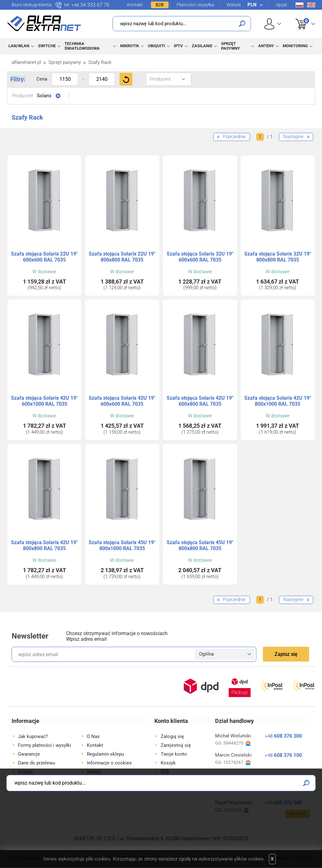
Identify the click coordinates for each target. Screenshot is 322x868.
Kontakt (135, 5)
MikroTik (130, 46)
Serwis (94, 772)
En (311, 5)
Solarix (44, 96)
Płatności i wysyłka (195, 5)
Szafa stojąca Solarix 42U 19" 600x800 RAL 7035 (200, 401)
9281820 (236, 810)
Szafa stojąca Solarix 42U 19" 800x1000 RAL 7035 (278, 401)
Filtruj (126, 79)
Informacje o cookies (109, 763)
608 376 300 (283, 736)
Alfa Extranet (44, 23)
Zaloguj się (172, 736)
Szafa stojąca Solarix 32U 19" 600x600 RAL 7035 (200, 257)
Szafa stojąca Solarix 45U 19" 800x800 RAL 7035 (200, 545)
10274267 (237, 762)
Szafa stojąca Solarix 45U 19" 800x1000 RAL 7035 (122, 545)
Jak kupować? (33, 736)
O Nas (93, 736)
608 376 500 (283, 803)
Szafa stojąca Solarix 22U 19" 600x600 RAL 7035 (44, 257)
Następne (293, 137)
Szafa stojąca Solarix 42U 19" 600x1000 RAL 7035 (44, 401)
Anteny (266, 46)
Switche (47, 46)
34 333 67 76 (90, 5)
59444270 (237, 743)
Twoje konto (174, 754)
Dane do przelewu (36, 763)
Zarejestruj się (176, 745)
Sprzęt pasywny (230, 46)
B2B (160, 5)
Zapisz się (286, 654)
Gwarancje (29, 754)
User (273, 24)
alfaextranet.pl (26, 62)
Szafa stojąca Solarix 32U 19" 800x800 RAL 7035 (278, 257)
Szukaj (242, 24)
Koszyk (301, 17)
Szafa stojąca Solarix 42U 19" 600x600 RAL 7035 (122, 401)
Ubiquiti (156, 46)
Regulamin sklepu (105, 754)
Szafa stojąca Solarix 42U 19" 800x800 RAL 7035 (44, 545)
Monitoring (295, 46)
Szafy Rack (100, 62)
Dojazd (25, 772)
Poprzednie (234, 137)
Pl (300, 5)
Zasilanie (202, 46)
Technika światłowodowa (82, 46)
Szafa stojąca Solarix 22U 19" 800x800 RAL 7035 (122, 257)
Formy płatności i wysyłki (44, 745)
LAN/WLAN (19, 46)
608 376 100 (283, 755)
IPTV (178, 46)
